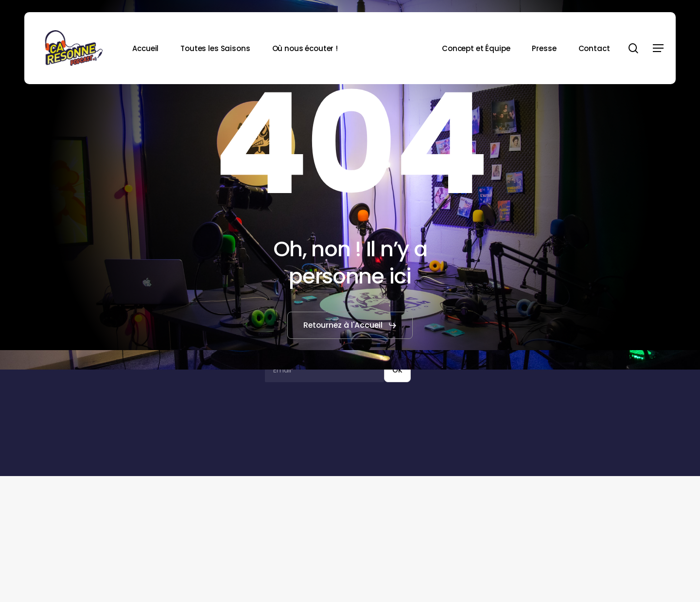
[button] (658, 48)
